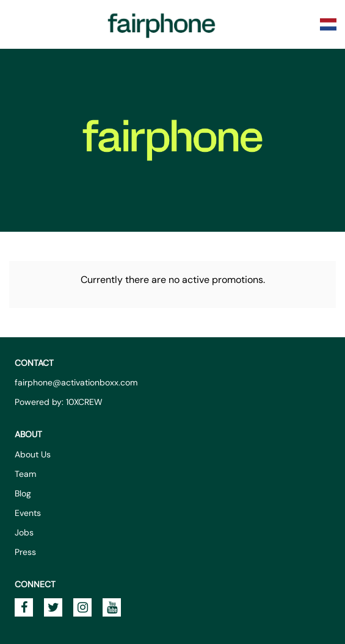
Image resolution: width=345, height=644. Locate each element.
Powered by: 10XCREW (59, 402)
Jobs (24, 532)
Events (28, 513)
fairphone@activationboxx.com (76, 382)
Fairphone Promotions (162, 24)
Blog (23, 493)
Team (25, 474)
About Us (33, 454)
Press (25, 552)
